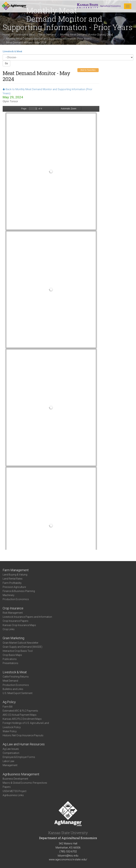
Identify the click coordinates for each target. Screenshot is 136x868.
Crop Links (9, 629)
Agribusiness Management (21, 774)
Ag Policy (9, 702)
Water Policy (10, 731)
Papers (7, 787)
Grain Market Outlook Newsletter (21, 643)
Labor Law (8, 761)
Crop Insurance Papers (15, 621)
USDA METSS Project (15, 791)
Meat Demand (48, 35)
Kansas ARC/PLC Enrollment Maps (22, 719)
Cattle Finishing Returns (16, 677)
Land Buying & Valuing (15, 575)
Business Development (15, 779)
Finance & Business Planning (19, 591)
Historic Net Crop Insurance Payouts (23, 735)
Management (10, 765)
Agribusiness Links (13, 795)
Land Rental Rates (13, 579)
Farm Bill (8, 707)
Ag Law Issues (11, 749)
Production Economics (16, 599)
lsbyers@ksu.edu (68, 856)
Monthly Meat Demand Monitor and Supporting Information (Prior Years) (49, 39)
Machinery (8, 595)
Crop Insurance (13, 608)
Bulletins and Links (13, 689)
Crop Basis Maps (12, 655)
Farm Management (16, 570)
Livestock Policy (12, 727)
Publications (10, 659)
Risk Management (13, 613)
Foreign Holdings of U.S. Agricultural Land (26, 723)
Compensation (11, 753)
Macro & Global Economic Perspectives (25, 783)
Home (6, 35)
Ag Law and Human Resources (24, 744)
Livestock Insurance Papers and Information (27, 617)
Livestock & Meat (25, 35)
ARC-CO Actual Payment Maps (20, 715)
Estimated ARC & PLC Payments (20, 711)
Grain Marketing (13, 638)
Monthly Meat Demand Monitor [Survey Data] (87, 35)
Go (6, 63)
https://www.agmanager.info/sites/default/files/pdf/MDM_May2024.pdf (51, 328)
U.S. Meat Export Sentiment (18, 693)
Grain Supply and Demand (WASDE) (22, 647)
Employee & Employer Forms (19, 757)
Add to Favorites (88, 70)
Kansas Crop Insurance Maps (19, 625)
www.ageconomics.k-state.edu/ (68, 859)
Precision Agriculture (14, 587)
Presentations (10, 663)
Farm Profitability (12, 583)
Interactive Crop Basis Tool (18, 651)
